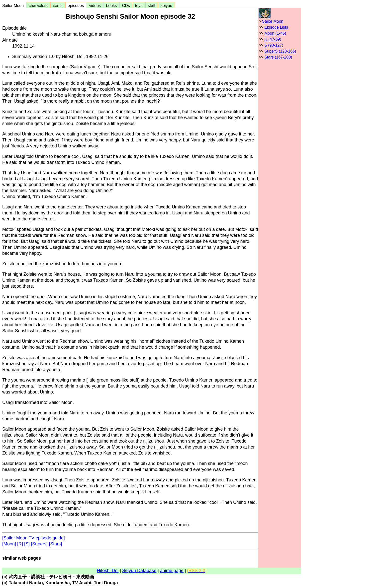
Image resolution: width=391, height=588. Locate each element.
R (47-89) (273, 39)
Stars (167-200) (278, 57)
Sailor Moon (14, 5)
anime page (172, 571)
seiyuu (166, 5)
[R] (20, 544)
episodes (76, 5)
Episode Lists (276, 27)
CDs (126, 5)
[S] (27, 544)
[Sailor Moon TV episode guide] (34, 538)
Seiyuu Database (139, 571)
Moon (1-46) (275, 33)
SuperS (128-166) (280, 51)
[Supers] (39, 544)
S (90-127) (274, 45)
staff (152, 5)
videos (95, 5)
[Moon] (9, 544)
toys (139, 5)
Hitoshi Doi (108, 571)
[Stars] (55, 544)
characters (38, 5)
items (58, 5)
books (111, 5)
